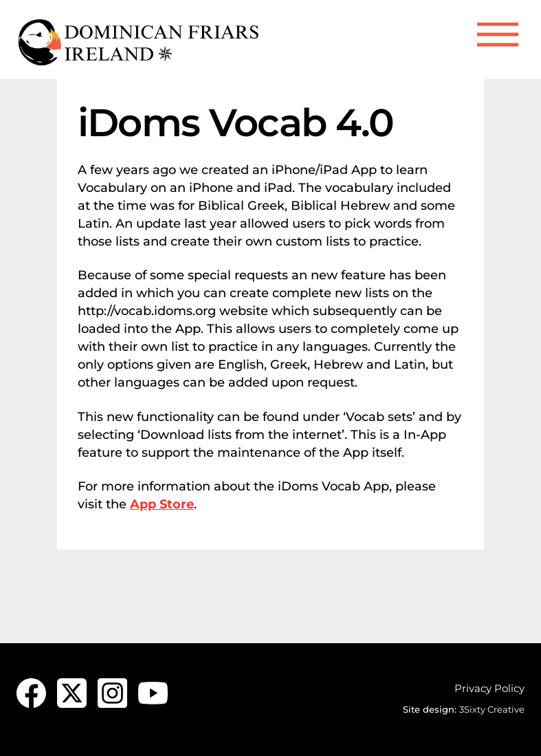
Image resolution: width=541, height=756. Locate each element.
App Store (162, 504)
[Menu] (498, 35)
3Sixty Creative (492, 709)
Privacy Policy (489, 688)
